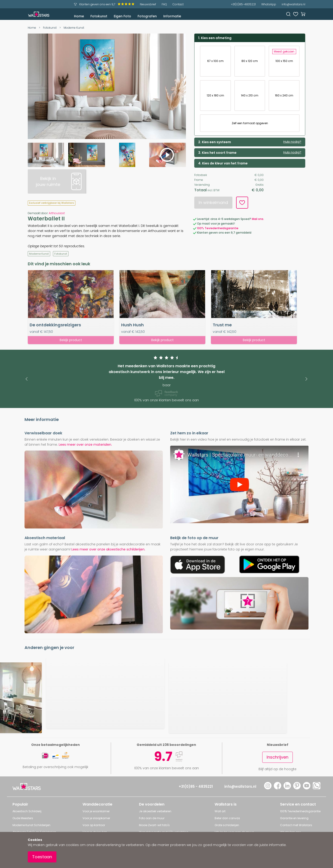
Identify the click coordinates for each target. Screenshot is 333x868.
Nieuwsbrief (148, 4)
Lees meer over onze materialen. (85, 445)
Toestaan (42, 857)
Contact (178, 4)
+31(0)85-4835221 (243, 4)
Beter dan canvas (227, 818)
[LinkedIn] (287, 788)
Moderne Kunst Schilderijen (31, 825)
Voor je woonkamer (96, 811)
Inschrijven (277, 757)
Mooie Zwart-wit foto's (154, 825)
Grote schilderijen (227, 825)
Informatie (172, 16)
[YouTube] (307, 788)
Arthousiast (57, 213)
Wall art (220, 811)
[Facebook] (277, 788)
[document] (166, 850)
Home (79, 16)
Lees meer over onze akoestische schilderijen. (108, 549)
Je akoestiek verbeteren (155, 811)
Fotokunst (99, 16)
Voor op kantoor (94, 825)
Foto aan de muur (152, 818)
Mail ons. (258, 219)
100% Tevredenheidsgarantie (218, 228)
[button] (26, 379)
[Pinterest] (297, 788)
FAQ (164, 4)
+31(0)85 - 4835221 (196, 786)
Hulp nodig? (292, 142)
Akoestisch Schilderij (27, 811)
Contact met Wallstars (296, 825)
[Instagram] (268, 788)
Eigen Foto (122, 16)
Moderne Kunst (74, 28)
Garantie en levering (294, 818)
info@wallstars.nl (293, 4)
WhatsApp (269, 4)
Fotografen (147, 16)
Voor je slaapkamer (96, 818)
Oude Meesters (23, 818)
